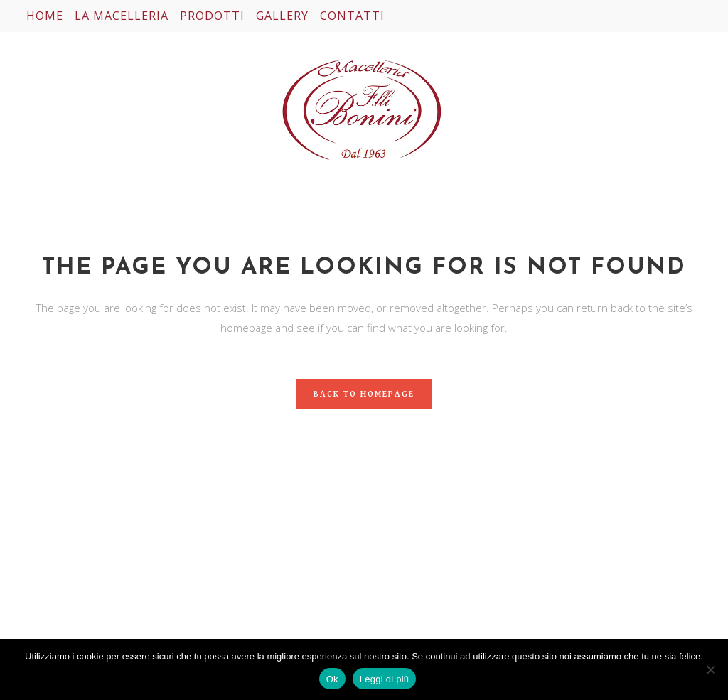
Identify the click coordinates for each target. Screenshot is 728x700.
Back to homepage (364, 394)
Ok (332, 679)
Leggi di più (385, 679)
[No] (710, 669)
